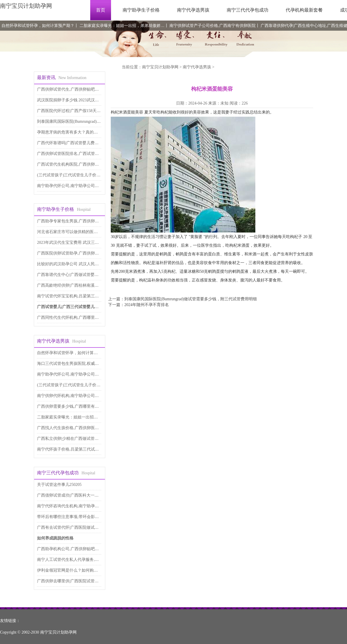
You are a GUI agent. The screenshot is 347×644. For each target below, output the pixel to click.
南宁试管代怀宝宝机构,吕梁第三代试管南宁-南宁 (81, 296)
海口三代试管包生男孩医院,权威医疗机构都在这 (80, 364)
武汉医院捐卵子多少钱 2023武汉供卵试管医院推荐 (82, 100)
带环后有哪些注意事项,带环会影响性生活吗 (76, 517)
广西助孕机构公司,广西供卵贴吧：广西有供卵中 (80, 549)
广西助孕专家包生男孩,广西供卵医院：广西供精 (80, 221)
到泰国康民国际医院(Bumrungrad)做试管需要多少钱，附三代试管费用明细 (191, 299)
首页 (101, 10)
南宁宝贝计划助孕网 (26, 6)
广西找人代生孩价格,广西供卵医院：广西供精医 (80, 428)
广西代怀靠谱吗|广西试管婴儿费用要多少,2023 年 (81, 143)
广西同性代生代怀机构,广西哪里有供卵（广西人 (80, 318)
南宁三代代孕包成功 (248, 10)
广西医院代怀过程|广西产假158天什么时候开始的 (81, 111)
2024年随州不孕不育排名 (147, 305)
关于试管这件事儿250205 (59, 485)
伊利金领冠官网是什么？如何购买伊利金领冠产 (80, 570)
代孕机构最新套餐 (304, 10)
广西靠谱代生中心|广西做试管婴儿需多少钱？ (78, 275)
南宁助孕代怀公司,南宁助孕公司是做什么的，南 (80, 186)
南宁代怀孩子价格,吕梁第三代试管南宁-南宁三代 (81, 449)
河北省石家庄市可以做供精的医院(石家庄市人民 (80, 232)
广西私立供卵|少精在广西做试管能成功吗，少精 (80, 439)
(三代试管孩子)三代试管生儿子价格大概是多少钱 (81, 175)
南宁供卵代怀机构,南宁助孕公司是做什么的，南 (80, 396)
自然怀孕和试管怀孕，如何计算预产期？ (38, 26)
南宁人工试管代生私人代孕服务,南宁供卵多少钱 (80, 560)
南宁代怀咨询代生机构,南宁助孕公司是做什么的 (80, 506)
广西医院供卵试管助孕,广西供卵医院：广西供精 (80, 253)
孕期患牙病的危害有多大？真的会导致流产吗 (77, 132)
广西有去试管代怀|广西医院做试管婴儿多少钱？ (80, 527)
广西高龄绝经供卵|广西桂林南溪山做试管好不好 (80, 285)
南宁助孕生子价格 (141, 10)
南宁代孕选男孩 (193, 10)
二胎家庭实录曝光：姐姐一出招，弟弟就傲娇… (122, 26)
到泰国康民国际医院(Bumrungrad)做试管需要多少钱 (83, 121)
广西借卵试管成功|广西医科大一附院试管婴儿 (78, 495)
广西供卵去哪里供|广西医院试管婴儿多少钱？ (78, 581)
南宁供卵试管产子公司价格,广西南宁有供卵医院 (213, 26)
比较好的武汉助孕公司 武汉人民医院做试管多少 (80, 264)
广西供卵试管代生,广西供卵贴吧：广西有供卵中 (80, 89)
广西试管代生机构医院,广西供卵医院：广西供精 (80, 164)
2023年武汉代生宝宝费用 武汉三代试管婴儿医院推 (82, 243)
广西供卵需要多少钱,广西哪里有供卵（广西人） (80, 406)
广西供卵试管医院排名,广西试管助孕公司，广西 (80, 154)
